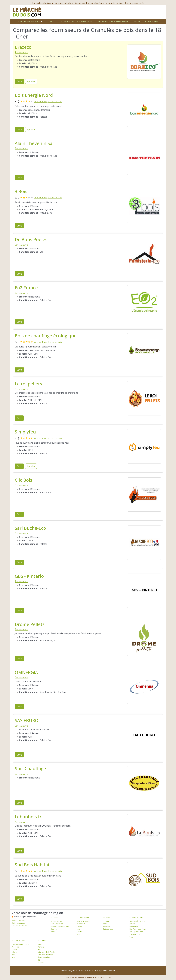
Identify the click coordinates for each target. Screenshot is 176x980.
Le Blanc (106, 921)
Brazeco (23, 47)
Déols (105, 924)
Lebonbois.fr (28, 817)
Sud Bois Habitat (32, 865)
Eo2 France (26, 288)
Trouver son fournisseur (113, 21)
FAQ (51, 21)
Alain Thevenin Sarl (35, 143)
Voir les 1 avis (41, 101)
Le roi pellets (28, 384)
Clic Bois (23, 480)
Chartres (80, 932)
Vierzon (54, 932)
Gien (39, 949)
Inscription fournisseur (106, 970)
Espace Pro (151, 21)
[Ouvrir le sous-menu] (42, 21)
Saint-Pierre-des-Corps (137, 929)
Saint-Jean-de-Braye (45, 955)
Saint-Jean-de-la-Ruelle (46, 952)
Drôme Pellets (30, 624)
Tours (131, 937)
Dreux (79, 934)
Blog (137, 21)
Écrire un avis (21, 52)
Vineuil (14, 949)
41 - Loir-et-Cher (18, 941)
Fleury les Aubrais (44, 957)
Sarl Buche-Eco (30, 528)
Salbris (14, 952)
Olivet (40, 960)
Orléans (41, 963)
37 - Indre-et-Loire (136, 918)
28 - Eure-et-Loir (83, 918)
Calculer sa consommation (76, 21)
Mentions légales (68, 970)
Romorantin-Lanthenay (20, 944)
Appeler (31, 81)
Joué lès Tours (134, 934)
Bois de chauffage (19, 920)
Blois (14, 957)
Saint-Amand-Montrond (60, 926)
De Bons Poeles (31, 239)
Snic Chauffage (30, 768)
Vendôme (15, 947)
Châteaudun (81, 926)
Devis (19, 81)
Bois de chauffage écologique (46, 336)
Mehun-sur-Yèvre (57, 921)
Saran (40, 944)
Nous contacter (82, 970)
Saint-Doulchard (57, 924)
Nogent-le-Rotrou (83, 921)
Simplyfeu (25, 432)
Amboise (132, 924)
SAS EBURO (27, 720)
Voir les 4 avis (41, 438)
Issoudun (106, 926)
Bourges (54, 929)
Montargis (41, 947)
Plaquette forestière (19, 926)
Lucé (78, 929)
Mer (13, 955)
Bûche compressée (19, 923)
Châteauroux (108, 929)
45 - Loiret (42, 941)
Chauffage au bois (29, 21)
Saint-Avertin (133, 926)
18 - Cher (54, 918)
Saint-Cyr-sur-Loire (136, 932)
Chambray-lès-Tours (137, 921)
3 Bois (21, 191)
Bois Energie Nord (34, 95)
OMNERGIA (26, 672)
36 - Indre (106, 918)
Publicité (92, 970)
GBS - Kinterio (29, 576)
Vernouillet (81, 924)
